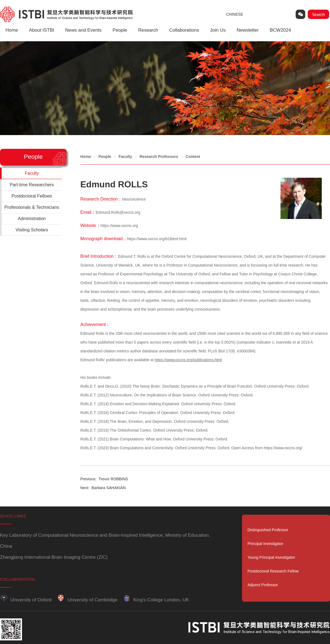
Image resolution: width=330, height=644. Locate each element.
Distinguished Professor (268, 530)
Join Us (218, 30)
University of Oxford (26, 600)
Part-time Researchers (32, 185)
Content (193, 157)
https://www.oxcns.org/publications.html (188, 360)
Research (148, 30)
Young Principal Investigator (271, 557)
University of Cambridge (87, 600)
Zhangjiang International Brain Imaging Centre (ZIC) (54, 557)
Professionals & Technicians (32, 207)
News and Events (83, 30)
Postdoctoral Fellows (32, 196)
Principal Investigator (265, 544)
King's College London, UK (156, 600)
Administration (32, 219)
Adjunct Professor (263, 585)
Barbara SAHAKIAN (103, 488)
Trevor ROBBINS (104, 479)
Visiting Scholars (32, 230)
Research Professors (159, 157)
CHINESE (235, 14)
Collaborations (184, 30)
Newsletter (248, 30)
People (120, 30)
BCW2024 (280, 30)
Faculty (125, 157)
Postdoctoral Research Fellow (273, 571)
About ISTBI (42, 30)
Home (12, 30)
